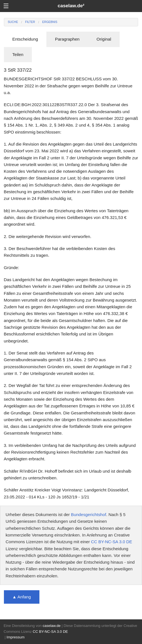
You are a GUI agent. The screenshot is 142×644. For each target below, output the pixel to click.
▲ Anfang (22, 597)
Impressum (16, 637)
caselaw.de (51, 626)
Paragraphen (67, 39)
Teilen (18, 54)
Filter (30, 22)
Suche (13, 22)
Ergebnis (50, 22)
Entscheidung (25, 39)
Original (104, 39)
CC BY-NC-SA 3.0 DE (112, 542)
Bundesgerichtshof (89, 514)
